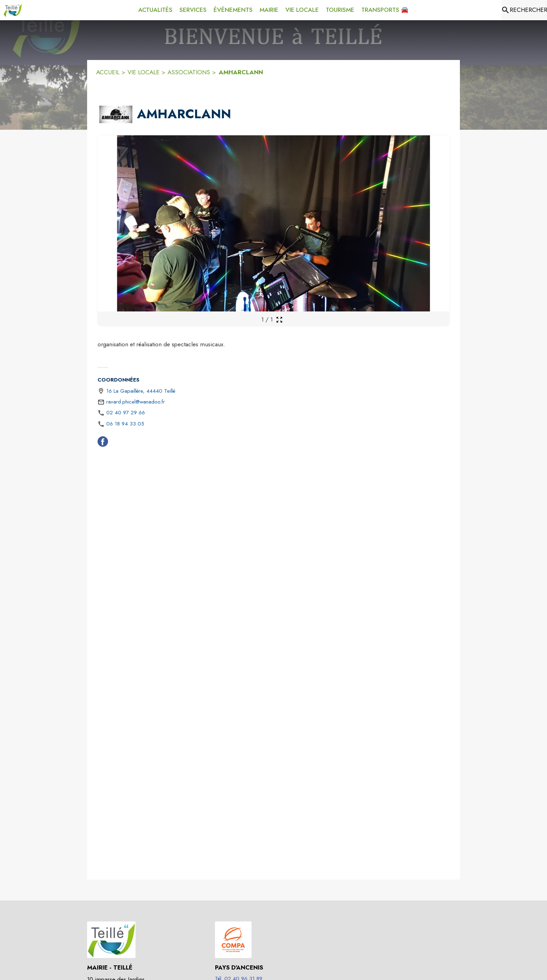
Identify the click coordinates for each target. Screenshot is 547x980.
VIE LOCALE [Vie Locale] (144, 72)
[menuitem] (155, 10)
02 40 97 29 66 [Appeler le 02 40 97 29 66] (126, 413)
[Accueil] (13, 10)
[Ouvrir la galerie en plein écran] (279, 320)
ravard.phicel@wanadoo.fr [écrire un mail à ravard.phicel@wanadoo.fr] (136, 402)
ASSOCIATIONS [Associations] (189, 72)
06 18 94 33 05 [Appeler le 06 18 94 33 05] (125, 424)
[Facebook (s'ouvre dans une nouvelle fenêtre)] (103, 443)
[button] (116, 114)
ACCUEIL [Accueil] (108, 72)
